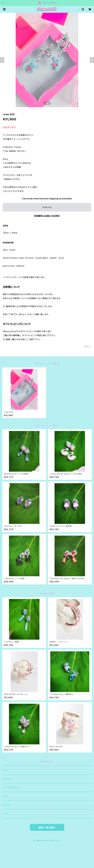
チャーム (6, 805)
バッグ (5, 796)
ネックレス (7, 779)
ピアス (5, 770)
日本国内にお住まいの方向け (47, 216)
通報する (88, 346)
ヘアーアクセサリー (11, 788)
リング (5, 814)
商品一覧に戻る (47, 828)
